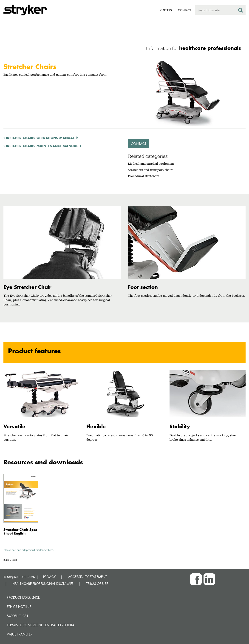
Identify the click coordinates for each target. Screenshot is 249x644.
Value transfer (20, 634)
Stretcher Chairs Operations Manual (39, 138)
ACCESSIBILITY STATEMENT (88, 577)
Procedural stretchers (144, 176)
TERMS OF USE (97, 584)
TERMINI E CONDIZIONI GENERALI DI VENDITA (41, 625)
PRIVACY (49, 577)
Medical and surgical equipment (151, 164)
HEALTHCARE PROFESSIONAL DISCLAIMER (43, 584)
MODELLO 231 (18, 616)
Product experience (23, 597)
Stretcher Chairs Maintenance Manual (41, 146)
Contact (139, 144)
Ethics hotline (19, 607)
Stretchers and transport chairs (151, 170)
